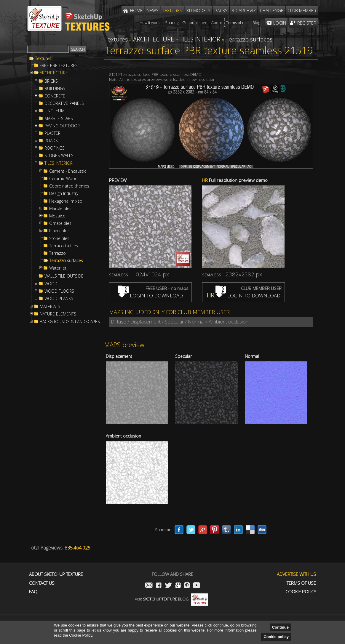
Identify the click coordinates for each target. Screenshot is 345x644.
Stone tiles (59, 238)
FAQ (33, 592)
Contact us (42, 583)
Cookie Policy (301, 592)
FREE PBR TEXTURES (59, 65)
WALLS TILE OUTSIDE (64, 276)
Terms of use (301, 583)
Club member (302, 10)
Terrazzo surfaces (66, 261)
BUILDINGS (55, 89)
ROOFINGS (55, 148)
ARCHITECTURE (54, 73)
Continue (280, 627)
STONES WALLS (59, 156)
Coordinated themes (69, 186)
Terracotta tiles (64, 246)
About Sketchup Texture (56, 574)
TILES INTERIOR (59, 163)
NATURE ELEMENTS (58, 314)
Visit (171, 599)
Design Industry (64, 193)
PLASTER (52, 133)
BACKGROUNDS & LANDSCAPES (70, 322)
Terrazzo (57, 253)
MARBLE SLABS (59, 118)
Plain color (59, 231)
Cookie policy (276, 637)
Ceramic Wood (63, 179)
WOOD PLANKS (59, 299)
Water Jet (58, 268)
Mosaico (57, 216)
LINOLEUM (55, 111)
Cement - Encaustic (68, 171)
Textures (43, 59)
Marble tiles (60, 209)
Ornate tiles (60, 223)
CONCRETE (55, 96)
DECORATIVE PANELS (64, 103)
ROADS (51, 141)
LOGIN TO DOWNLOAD (150, 295)
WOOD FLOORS (59, 291)
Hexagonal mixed (66, 201)
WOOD (51, 284)
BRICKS (51, 81)
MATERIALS (50, 307)
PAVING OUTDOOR (62, 126)
